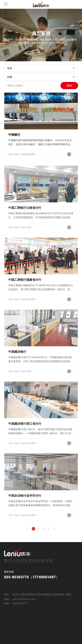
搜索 (69, 86)
